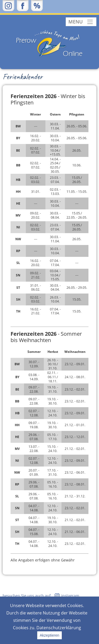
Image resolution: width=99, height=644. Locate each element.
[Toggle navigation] (81, 22)
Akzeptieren (50, 635)
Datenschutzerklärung (59, 628)
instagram (70, 596)
